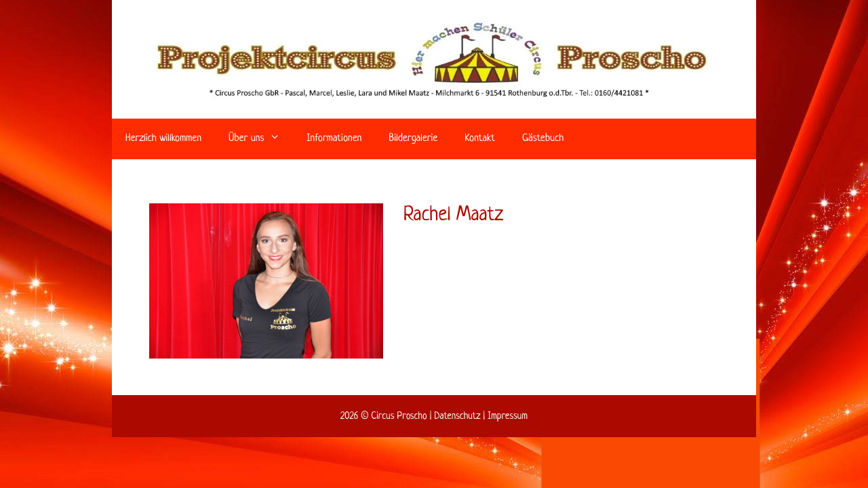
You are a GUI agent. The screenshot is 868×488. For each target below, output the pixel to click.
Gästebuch (543, 139)
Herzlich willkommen (163, 139)
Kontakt (480, 139)
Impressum (508, 416)
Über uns (261, 139)
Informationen (334, 139)
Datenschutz (457, 416)
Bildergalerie (413, 139)
